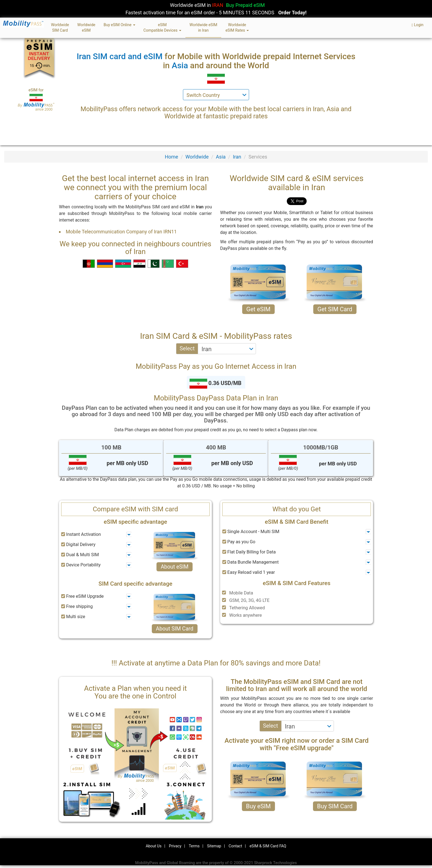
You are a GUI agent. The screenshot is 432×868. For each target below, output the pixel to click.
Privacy (175, 846)
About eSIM (175, 567)
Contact (235, 846)
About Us (154, 846)
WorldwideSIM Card (60, 28)
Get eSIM (258, 309)
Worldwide (197, 157)
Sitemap (214, 846)
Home (171, 157)
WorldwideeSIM (86, 28)
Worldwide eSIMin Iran (203, 28)
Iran (237, 157)
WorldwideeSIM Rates (237, 28)
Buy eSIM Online (119, 25)
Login (418, 25)
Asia (221, 157)
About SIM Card (175, 629)
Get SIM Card (335, 309)
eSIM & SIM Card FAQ (268, 846)
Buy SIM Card (335, 806)
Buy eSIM (258, 806)
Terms (194, 846)
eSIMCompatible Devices (162, 28)
